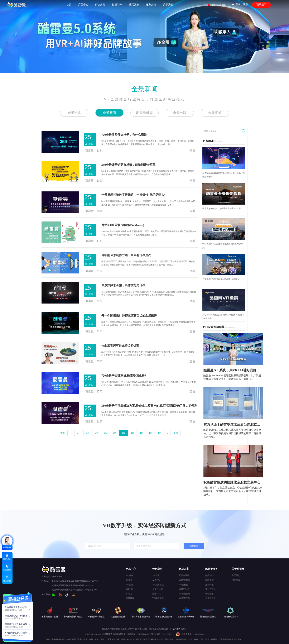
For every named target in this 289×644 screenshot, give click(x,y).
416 (124, 433)
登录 (238, 4)
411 (79, 433)
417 (133, 433)
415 (115, 433)
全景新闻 (145, 89)
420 (159, 433)
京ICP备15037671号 (145, 634)
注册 (245, 4)
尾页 (176, 433)
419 (150, 433)
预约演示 (261, 5)
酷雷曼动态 (145, 113)
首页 (63, 433)
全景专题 (180, 113)
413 (97, 433)
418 (141, 433)
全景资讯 (74, 113)
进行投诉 (177, 629)
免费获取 (194, 546)
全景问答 (215, 113)
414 (106, 433)
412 (88, 433)
